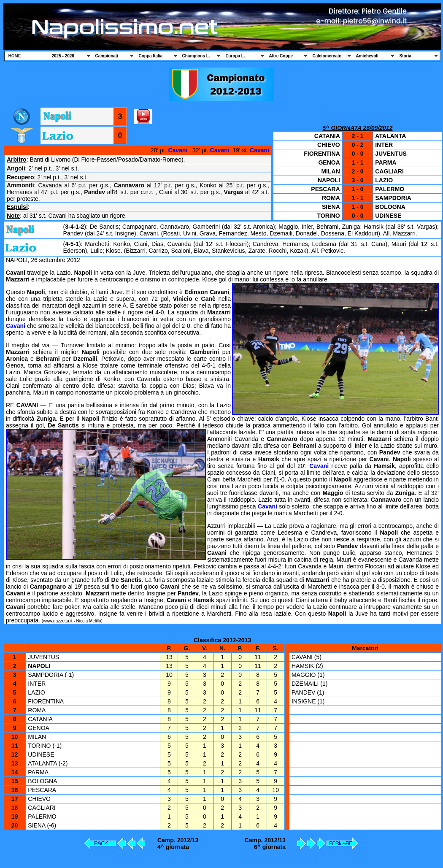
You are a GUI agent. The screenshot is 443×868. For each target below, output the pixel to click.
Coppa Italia (151, 56)
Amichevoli (367, 56)
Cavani (178, 150)
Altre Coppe (281, 56)
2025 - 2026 (63, 56)
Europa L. (235, 56)
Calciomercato (327, 56)
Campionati (107, 56)
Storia (405, 56)
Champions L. (196, 56)
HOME (15, 56)
